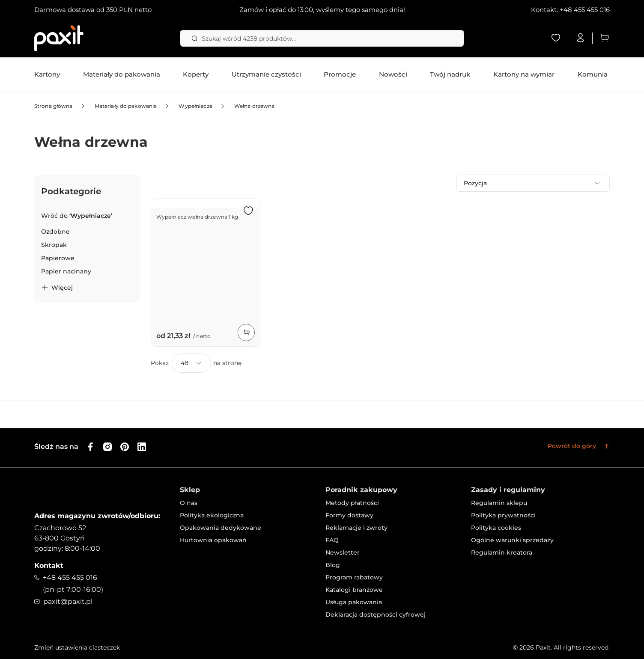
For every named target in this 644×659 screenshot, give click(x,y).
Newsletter (343, 552)
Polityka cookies (496, 528)
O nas (189, 503)
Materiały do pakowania (126, 106)
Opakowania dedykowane (221, 528)
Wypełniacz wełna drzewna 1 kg (197, 217)
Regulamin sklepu (499, 503)
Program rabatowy (354, 577)
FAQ (332, 540)
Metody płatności (352, 503)
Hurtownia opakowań (213, 540)
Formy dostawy (349, 515)
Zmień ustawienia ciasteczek (77, 647)
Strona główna (54, 106)
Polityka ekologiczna (212, 515)
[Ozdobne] (55, 232)
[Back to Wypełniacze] (77, 216)
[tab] (87, 239)
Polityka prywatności (503, 515)
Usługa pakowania (354, 602)
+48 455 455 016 (585, 10)
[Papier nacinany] (66, 272)
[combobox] (322, 38)
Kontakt (49, 565)
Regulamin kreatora (502, 552)
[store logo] (59, 38)
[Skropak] (54, 245)
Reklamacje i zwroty (356, 528)
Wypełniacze (195, 106)
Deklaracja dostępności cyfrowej (376, 614)
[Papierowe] (58, 258)
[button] (248, 211)
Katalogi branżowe (354, 590)
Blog (333, 565)
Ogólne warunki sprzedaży (512, 540)
